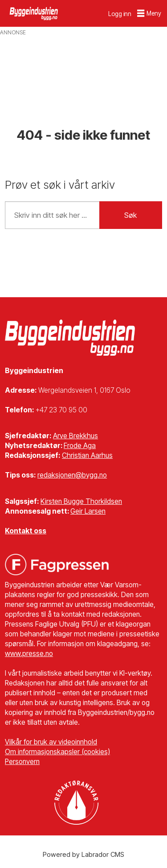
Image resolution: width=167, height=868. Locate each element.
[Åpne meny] (149, 13)
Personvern (22, 762)
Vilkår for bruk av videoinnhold (51, 742)
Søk (130, 215)
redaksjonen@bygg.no (72, 475)
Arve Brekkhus (75, 436)
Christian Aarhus (87, 455)
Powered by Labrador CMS (83, 854)
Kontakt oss (26, 531)
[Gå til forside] (34, 13)
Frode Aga (80, 446)
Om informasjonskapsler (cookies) (57, 752)
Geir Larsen (88, 511)
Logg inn (120, 14)
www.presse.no (29, 654)
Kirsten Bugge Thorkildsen (81, 501)
